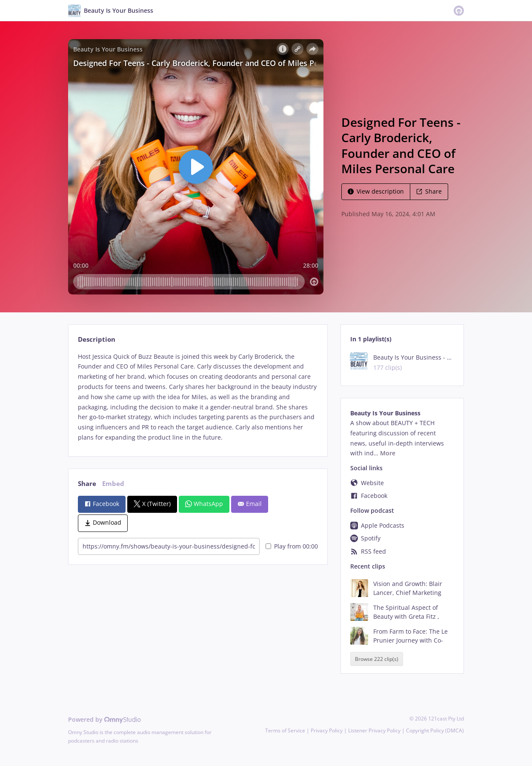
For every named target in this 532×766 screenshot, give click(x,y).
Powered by (104, 719)
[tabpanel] (198, 397)
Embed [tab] (113, 484)
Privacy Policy (327, 730)
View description (376, 191)
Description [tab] (97, 339)
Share (429, 191)
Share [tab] (87, 484)
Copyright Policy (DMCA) (435, 730)
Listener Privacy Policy (374, 730)
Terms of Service (285, 730)
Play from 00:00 (292, 546)
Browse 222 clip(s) (377, 659)
